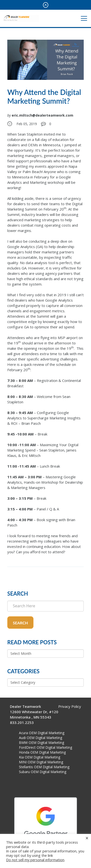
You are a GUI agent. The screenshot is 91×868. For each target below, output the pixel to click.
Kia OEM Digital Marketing (40, 757)
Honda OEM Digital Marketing (42, 752)
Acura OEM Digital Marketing (42, 733)
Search (20, 623)
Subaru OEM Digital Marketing (43, 772)
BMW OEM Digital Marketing (41, 743)
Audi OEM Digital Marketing (41, 738)
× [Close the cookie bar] (87, 838)
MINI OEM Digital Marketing (41, 762)
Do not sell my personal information (35, 860)
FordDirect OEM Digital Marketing (45, 747)
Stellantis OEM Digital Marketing (44, 767)
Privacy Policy (70, 706)
